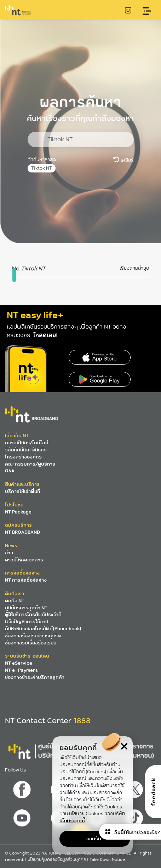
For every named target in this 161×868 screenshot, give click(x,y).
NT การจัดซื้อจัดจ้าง (26, 580)
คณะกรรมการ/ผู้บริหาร (30, 464)
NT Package (18, 512)
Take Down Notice (107, 860)
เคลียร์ (123, 160)
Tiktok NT (42, 168)
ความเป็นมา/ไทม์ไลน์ (27, 443)
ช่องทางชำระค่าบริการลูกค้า (35, 677)
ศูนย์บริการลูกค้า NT (26, 608)
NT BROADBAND (22, 532)
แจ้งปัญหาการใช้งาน (27, 622)
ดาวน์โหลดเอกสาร (24, 560)
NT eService (19, 663)
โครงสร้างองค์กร (23, 457)
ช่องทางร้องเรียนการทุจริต (33, 636)
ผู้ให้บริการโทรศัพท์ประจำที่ (33, 614)
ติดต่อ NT (15, 601)
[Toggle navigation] (147, 11)
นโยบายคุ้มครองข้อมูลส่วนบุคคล (57, 860)
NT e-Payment (21, 670)
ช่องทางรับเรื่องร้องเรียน (31, 643)
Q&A (10, 471)
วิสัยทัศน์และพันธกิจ (26, 450)
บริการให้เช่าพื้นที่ (23, 491)
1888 (82, 721)
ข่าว (9, 553)
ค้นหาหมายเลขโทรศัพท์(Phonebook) (43, 629)
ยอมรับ (94, 839)
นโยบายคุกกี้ (72, 821)
